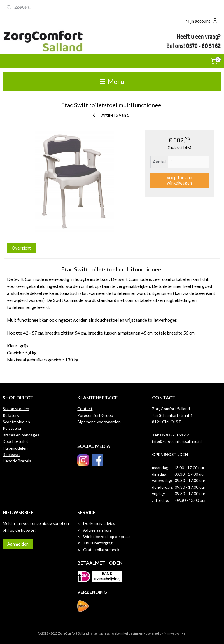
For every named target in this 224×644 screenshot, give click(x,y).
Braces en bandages (21, 435)
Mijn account (202, 21)
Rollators (11, 415)
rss (107, 633)
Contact (85, 409)
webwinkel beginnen (128, 633)
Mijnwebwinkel (175, 633)
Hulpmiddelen (15, 448)
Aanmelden (18, 544)
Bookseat (11, 454)
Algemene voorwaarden (99, 422)
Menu (112, 82)
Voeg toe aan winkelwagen (179, 180)
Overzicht (21, 248)
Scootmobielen (16, 422)
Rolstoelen (13, 428)
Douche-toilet (15, 441)
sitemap (97, 633)
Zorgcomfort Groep (95, 415)
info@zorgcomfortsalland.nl (177, 441)
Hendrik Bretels (17, 461)
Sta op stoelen (16, 409)
